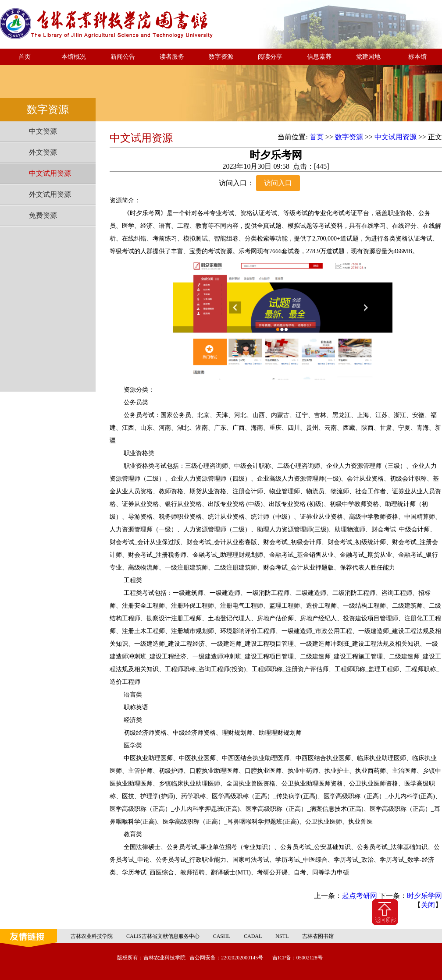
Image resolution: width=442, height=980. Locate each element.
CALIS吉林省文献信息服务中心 (163, 936)
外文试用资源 (50, 194)
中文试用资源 (50, 173)
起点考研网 (360, 896)
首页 (25, 57)
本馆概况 (74, 57)
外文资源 (43, 152)
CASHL (222, 936)
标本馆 (417, 57)
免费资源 (43, 215)
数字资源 (221, 57)
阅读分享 (270, 57)
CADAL (253, 936)
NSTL (282, 936)
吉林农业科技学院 (92, 936)
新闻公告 (123, 57)
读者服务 (172, 57)
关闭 (428, 905)
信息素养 (319, 57)
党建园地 (368, 57)
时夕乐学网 (424, 896)
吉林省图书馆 (318, 936)
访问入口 (278, 183)
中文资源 (43, 131)
